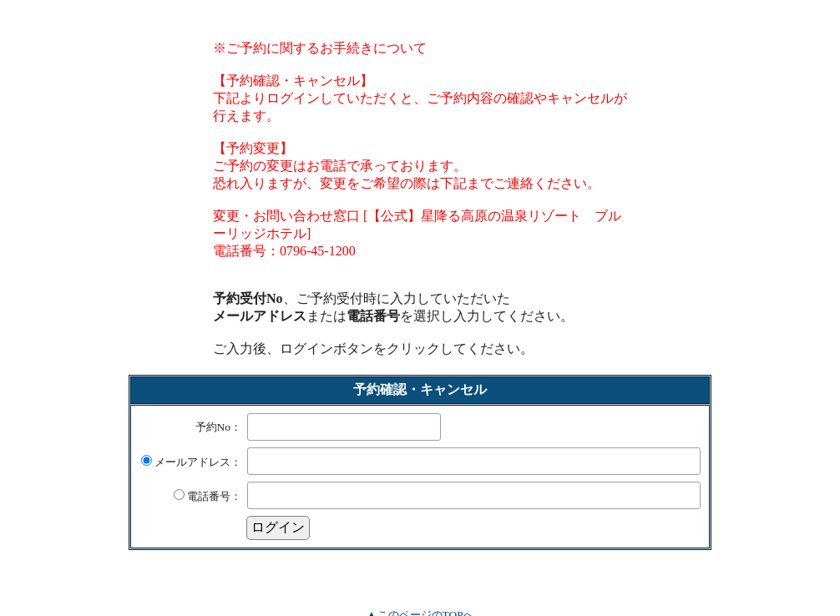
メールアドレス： (191, 462)
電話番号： (207, 496)
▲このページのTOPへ (420, 600)
